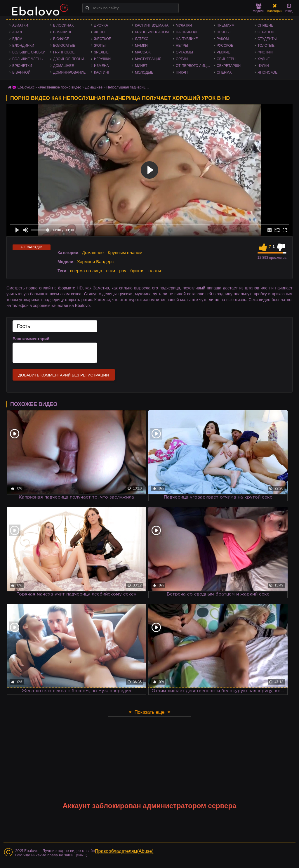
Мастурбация (148, 59)
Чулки (263, 66)
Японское (267, 72)
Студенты (267, 39)
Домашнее (64, 66)
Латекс (142, 39)
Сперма (224, 72)
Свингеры (226, 59)
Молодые (144, 72)
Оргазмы (184, 52)
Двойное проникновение (72, 59)
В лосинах (64, 25)
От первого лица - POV (195, 66)
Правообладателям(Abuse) (124, 851)
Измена (101, 66)
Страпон (266, 32)
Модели (259, 8)
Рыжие (223, 52)
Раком (223, 39)
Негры (182, 46)
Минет (141, 66)
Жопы (100, 46)
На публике (187, 39)
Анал (17, 32)
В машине (63, 32)
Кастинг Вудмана (152, 25)
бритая (137, 271)
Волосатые (64, 46)
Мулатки (184, 25)
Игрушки (102, 59)
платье (156, 271)
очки (111, 271)
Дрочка (101, 25)
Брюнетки (22, 66)
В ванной (21, 72)
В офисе (61, 39)
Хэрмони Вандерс (95, 262)
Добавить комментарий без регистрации (64, 375)
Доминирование (69, 72)
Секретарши (229, 66)
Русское (225, 46)
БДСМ (17, 39)
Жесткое (103, 39)
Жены (100, 32)
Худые (264, 59)
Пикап (182, 72)
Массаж (143, 52)
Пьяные (224, 32)
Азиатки (20, 25)
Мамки (141, 46)
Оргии (182, 59)
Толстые (266, 46)
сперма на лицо (86, 271)
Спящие (265, 25)
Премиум (226, 25)
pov (123, 271)
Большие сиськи (29, 52)
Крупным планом (152, 32)
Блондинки (23, 46)
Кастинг (102, 72)
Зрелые (101, 52)
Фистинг (266, 52)
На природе (187, 32)
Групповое (64, 52)
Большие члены (28, 59)
